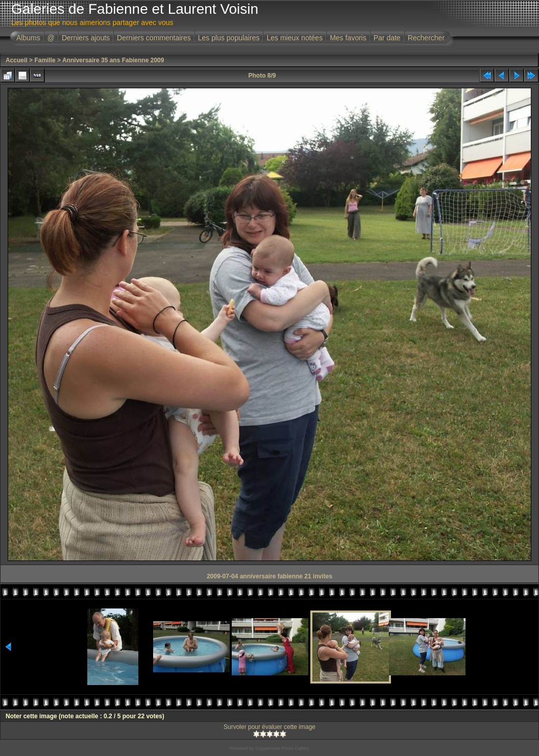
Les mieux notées (295, 38)
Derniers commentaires (154, 38)
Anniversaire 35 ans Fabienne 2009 (113, 60)
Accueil (17, 60)
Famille (45, 60)
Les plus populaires (229, 38)
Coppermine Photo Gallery (282, 748)
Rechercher (426, 38)
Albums (28, 38)
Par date (387, 38)
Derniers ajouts (86, 38)
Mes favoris (348, 38)
